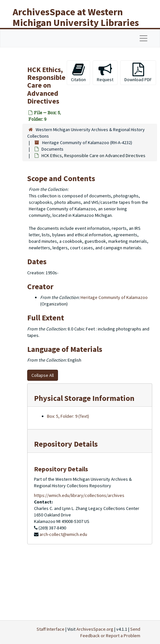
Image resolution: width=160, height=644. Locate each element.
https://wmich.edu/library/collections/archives (79, 495)
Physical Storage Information (84, 398)
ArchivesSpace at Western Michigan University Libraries (76, 17)
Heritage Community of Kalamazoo (114, 297)
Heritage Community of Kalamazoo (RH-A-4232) (87, 142)
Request (105, 73)
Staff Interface (51, 629)
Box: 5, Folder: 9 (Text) (68, 416)
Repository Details (66, 444)
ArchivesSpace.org (95, 629)
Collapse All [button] (43, 375)
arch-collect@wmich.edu (63, 534)
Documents (52, 149)
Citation (78, 73)
